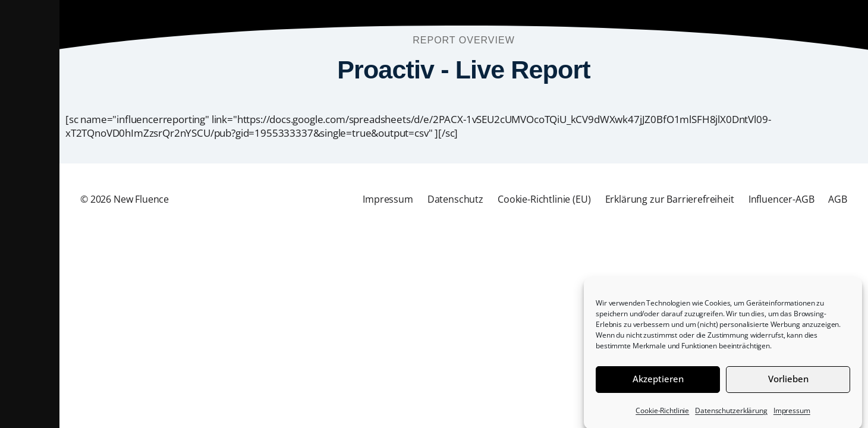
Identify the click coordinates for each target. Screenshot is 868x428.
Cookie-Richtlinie (662, 415)
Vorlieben (788, 383)
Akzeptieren (658, 383)
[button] (30, 214)
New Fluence (141, 199)
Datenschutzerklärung (731, 415)
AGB (838, 199)
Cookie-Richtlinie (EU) (544, 199)
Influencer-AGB (781, 199)
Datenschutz (455, 199)
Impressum (792, 415)
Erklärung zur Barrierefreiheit (670, 199)
